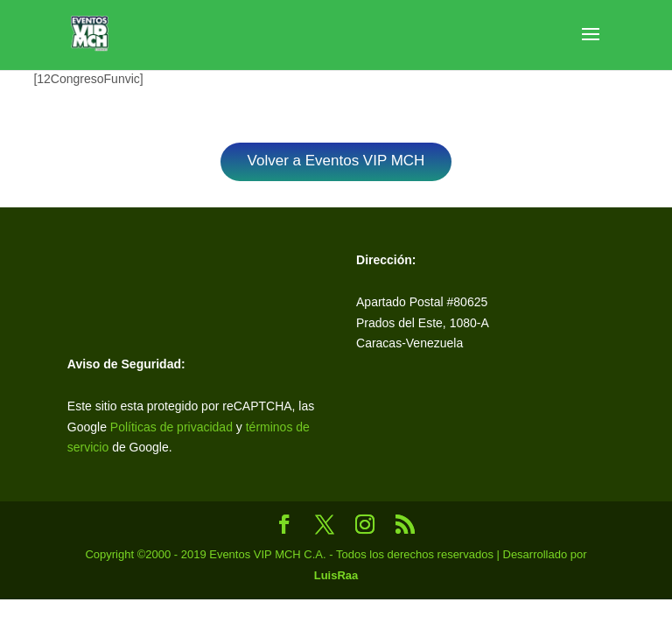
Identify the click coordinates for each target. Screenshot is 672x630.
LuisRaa (336, 575)
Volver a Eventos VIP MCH (336, 161)
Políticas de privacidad (171, 427)
